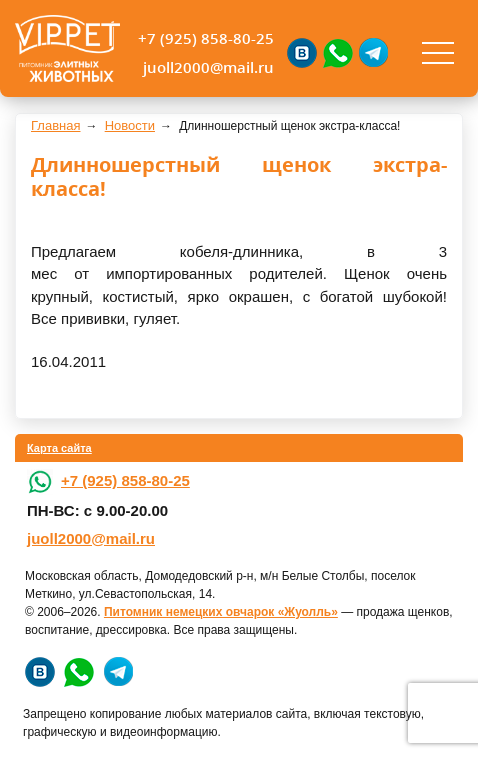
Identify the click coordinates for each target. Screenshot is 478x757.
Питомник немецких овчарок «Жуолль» (221, 612)
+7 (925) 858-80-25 (206, 38)
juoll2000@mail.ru (208, 67)
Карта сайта (59, 448)
